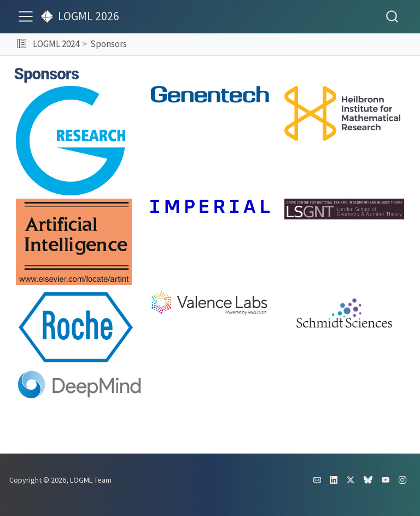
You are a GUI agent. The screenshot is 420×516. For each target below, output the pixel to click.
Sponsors (109, 44)
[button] (22, 44)
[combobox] (393, 16)
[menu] (26, 16)
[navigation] (272, 44)
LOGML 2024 (56, 44)
